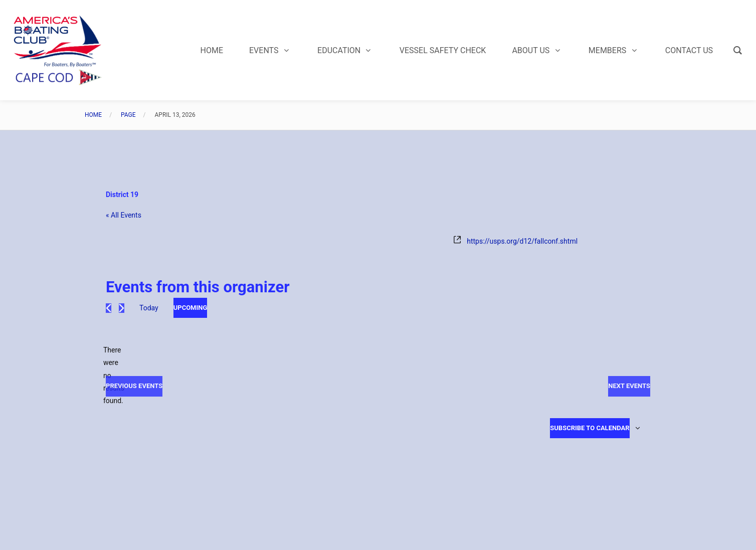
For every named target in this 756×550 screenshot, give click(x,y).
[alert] (114, 376)
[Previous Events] (109, 308)
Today (149, 308)
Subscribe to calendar (590, 428)
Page (128, 115)
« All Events (124, 215)
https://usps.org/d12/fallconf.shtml (522, 241)
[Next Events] (122, 308)
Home (93, 115)
